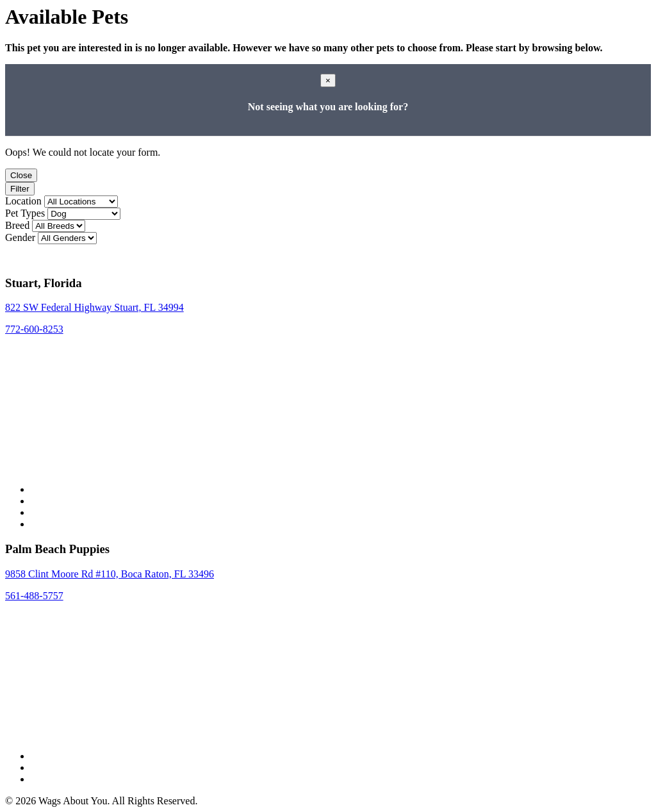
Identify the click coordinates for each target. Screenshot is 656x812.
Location (23, 201)
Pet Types (25, 213)
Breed (17, 225)
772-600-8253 (34, 329)
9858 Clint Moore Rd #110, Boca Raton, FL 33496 (110, 574)
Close (21, 175)
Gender (20, 237)
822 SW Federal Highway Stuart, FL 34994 (94, 307)
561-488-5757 (34, 596)
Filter (20, 189)
